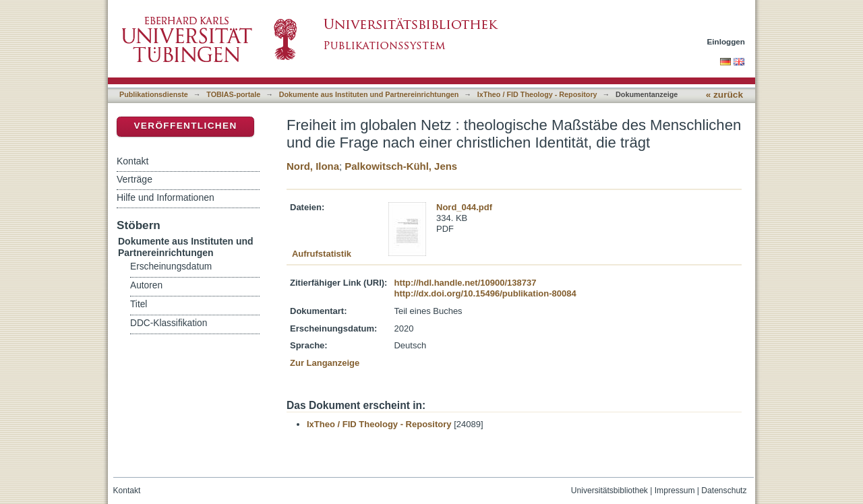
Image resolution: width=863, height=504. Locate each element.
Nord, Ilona (313, 166)
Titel (139, 304)
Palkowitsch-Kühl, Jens (401, 166)
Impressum (675, 491)
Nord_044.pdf (464, 207)
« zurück (724, 95)
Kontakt (132, 161)
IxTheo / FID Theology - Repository (537, 94)
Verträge (135, 179)
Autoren (146, 285)
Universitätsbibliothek (609, 491)
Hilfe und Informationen (166, 197)
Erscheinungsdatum (171, 266)
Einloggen (726, 41)
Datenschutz (724, 491)
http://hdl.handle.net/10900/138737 (465, 283)
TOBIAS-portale (233, 94)
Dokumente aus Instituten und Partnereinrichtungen (369, 94)
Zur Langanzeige (325, 363)
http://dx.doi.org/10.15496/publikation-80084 (485, 293)
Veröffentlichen (185, 126)
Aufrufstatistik (322, 254)
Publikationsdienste (154, 94)
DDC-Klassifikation (169, 323)
